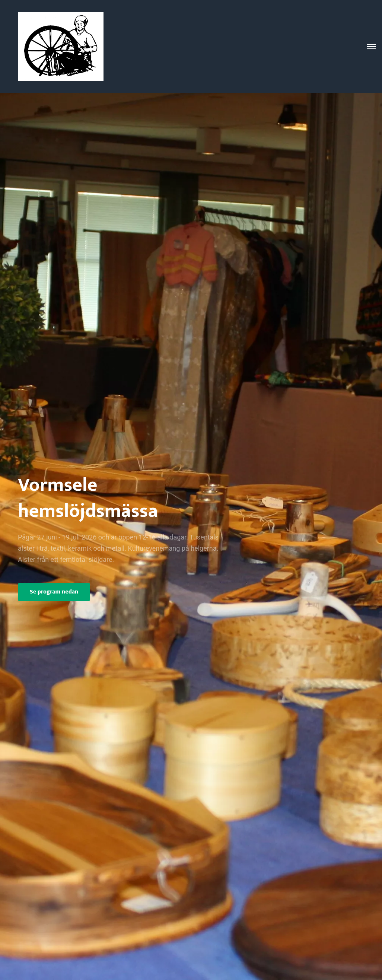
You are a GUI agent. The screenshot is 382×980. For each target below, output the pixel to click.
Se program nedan (54, 592)
